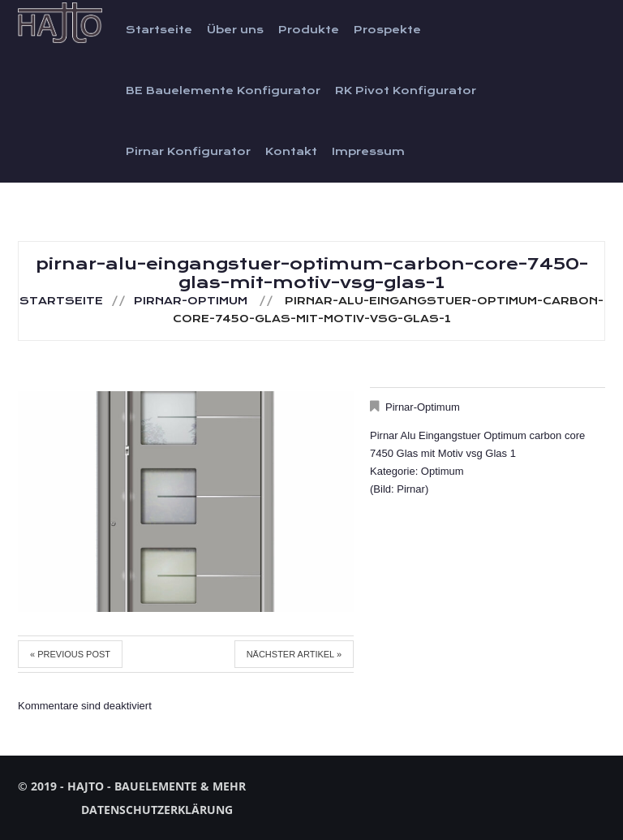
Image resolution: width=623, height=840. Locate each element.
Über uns (235, 30)
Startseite (159, 30)
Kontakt (291, 152)
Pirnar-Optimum (191, 301)
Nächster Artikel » (294, 654)
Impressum (368, 152)
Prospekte (387, 30)
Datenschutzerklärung (157, 810)
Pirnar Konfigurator (188, 152)
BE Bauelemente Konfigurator (223, 91)
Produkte (309, 30)
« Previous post (70, 654)
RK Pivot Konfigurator (406, 91)
